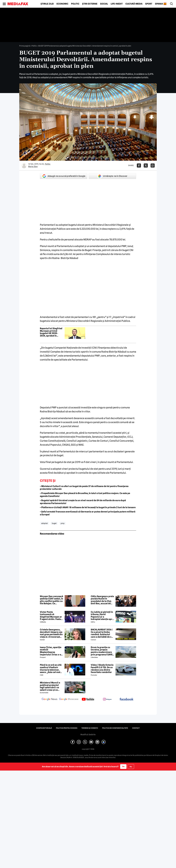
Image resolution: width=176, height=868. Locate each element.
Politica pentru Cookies (67, 728)
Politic (75, 4)
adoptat (44, 523)
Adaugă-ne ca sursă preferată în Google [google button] (64, 176)
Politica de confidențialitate (115, 728)
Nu (131, 767)
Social (104, 4)
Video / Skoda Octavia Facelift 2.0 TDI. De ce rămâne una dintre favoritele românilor (102, 669)
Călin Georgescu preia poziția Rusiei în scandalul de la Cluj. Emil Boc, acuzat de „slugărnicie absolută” (102, 600)
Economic (62, 4)
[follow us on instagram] (107, 699)
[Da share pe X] (146, 165)
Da (123, 766)
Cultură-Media (134, 4)
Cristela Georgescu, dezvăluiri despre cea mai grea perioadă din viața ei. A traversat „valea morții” (51, 633)
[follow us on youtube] (88, 699)
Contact (136, 728)
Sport (149, 4)
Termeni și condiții (90, 728)
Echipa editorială (44, 728)
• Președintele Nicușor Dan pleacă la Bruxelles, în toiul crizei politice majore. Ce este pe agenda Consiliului (85, 495)
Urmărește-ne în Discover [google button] (112, 176)
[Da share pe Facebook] (139, 165)
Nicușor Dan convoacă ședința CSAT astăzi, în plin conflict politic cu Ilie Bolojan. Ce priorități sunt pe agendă (51, 600)
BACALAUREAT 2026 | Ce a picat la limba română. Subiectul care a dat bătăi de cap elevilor (102, 633)
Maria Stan (33, 166)
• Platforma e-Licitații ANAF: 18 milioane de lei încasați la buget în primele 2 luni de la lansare (88, 507)
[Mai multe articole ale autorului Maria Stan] (24, 165)
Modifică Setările (88, 735)
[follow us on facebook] (127, 699)
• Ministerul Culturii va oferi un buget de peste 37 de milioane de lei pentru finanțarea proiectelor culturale (84, 488)
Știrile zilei (47, 4)
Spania (159, 4)
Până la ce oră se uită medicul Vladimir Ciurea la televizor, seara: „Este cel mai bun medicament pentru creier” (51, 669)
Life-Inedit (117, 4)
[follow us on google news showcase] (69, 699)
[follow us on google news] (50, 699)
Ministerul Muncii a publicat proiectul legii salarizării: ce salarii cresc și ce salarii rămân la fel (50, 686)
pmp (63, 523)
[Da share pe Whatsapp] (153, 165)
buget (54, 523)
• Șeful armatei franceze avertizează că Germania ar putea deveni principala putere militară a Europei (88, 513)
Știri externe (90, 4)
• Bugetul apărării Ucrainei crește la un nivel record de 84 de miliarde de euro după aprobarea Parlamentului (83, 502)
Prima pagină (25, 46)
